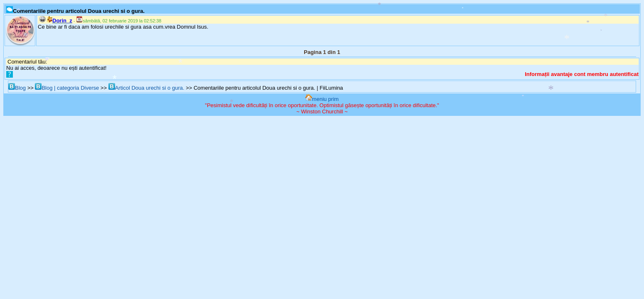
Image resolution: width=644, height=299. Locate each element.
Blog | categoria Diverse (67, 88)
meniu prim (322, 99)
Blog (17, 88)
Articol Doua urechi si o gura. (146, 88)
